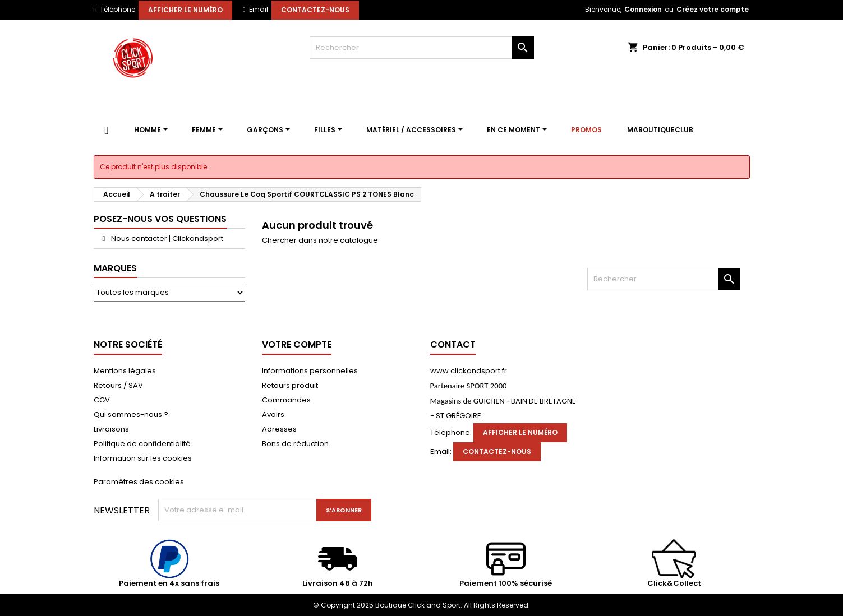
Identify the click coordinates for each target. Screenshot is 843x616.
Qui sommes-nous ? (131, 414)
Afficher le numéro (185, 10)
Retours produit (290, 385)
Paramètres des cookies (139, 482)
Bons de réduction (295, 444)
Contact (453, 344)
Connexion (643, 9)
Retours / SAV (118, 385)
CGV (102, 400)
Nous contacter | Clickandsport (166, 238)
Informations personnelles (310, 371)
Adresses (279, 429)
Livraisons (111, 429)
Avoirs (273, 414)
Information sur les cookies (143, 458)
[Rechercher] (422, 48)
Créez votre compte (713, 9)
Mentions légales (125, 371)
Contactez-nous (315, 10)
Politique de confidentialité (142, 444)
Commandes (286, 400)
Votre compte (297, 344)
